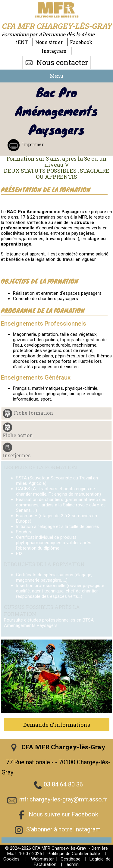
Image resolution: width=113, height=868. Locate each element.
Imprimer (32, 144)
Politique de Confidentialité (74, 854)
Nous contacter (56, 62)
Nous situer (49, 42)
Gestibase (71, 859)
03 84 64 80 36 (63, 784)
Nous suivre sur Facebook (63, 814)
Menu (57, 76)
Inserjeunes (17, 455)
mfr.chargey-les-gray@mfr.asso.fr (63, 799)
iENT (22, 42)
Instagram (54, 51)
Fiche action (18, 435)
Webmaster (42, 859)
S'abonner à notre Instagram (63, 829)
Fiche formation (33, 413)
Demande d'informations (57, 725)
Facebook (81, 42)
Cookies (11, 859)
